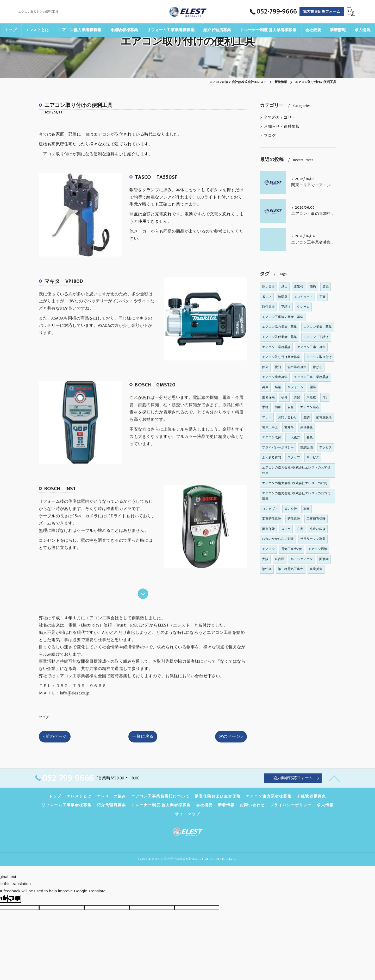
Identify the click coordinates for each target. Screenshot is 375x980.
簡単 (278, 407)
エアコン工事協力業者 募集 (283, 317)
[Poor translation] (14, 899)
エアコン (268, 549)
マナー (267, 417)
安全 (291, 407)
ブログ (44, 717)
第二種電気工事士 (291, 569)
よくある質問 (271, 457)
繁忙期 (267, 569)
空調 (307, 417)
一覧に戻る (143, 736)
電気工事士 (270, 427)
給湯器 (283, 297)
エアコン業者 (310, 407)
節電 (326, 287)
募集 (310, 437)
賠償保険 (294, 519)
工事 (322, 297)
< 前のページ (55, 736)
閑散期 (324, 559)
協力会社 (291, 509)
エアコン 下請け (316, 337)
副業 (307, 509)
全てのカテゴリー (280, 118)
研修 (284, 397)
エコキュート (303, 297)
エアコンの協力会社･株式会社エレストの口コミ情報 (296, 496)
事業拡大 (316, 569)
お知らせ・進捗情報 (282, 127)
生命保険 (268, 397)
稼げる (318, 367)
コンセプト (270, 509)
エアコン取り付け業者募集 (281, 357)
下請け (286, 307)
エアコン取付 (271, 437)
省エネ (267, 297)
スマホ (286, 529)
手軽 (265, 407)
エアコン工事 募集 (311, 347)
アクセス (326, 447)
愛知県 (289, 427)
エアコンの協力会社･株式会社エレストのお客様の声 (296, 470)
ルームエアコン (302, 559)
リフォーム (295, 387)
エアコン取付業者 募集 (279, 337)
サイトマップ (187, 814)
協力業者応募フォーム (322, 12)
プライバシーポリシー (278, 447)
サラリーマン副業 (313, 539)
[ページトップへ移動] (335, 778)
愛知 (278, 367)
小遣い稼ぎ (318, 529)
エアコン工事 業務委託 (311, 377)
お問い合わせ (287, 417)
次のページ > (231, 736)
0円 (325, 397)
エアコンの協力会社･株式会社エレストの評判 (295, 483)
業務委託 (307, 427)
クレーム (303, 307)
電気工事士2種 (292, 549)
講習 (297, 397)
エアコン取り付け (319, 357)
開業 (313, 387)
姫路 (278, 387)
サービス (313, 457)
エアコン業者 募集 (318, 327)
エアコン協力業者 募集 (279, 327)
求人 (284, 287)
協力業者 (268, 287)
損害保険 (268, 529)
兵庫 (265, 387)
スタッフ (294, 457)
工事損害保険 (316, 519)
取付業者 (268, 307)
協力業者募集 (297, 367)
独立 (265, 367)
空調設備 (307, 447)
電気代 (299, 287)
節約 (313, 287)
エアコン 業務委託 (276, 347)
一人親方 (294, 437)
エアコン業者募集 (275, 377)
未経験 (311, 397)
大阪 (265, 559)
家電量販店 (324, 417)
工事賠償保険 (271, 519)
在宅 (300, 529)
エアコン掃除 (318, 549)
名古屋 (280, 559)
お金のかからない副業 (278, 539)
